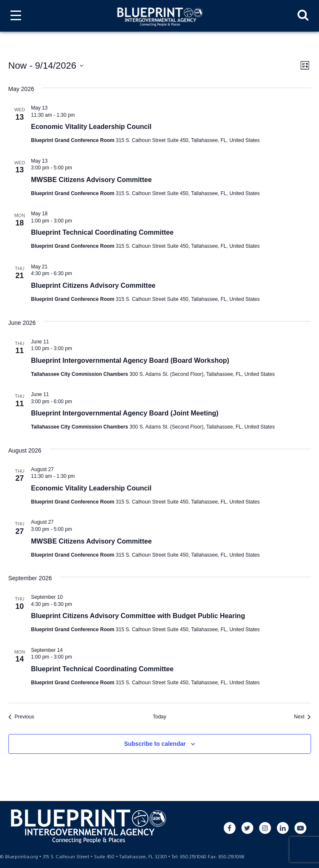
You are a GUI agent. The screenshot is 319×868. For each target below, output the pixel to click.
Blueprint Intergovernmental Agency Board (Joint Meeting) (125, 413)
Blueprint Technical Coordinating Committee (102, 232)
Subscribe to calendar (155, 744)
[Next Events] (303, 717)
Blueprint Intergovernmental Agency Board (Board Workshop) (130, 360)
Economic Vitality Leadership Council (91, 127)
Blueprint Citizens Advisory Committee (93, 285)
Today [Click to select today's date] (159, 717)
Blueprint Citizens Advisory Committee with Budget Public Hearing (138, 616)
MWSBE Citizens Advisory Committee (92, 180)
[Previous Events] (21, 717)
